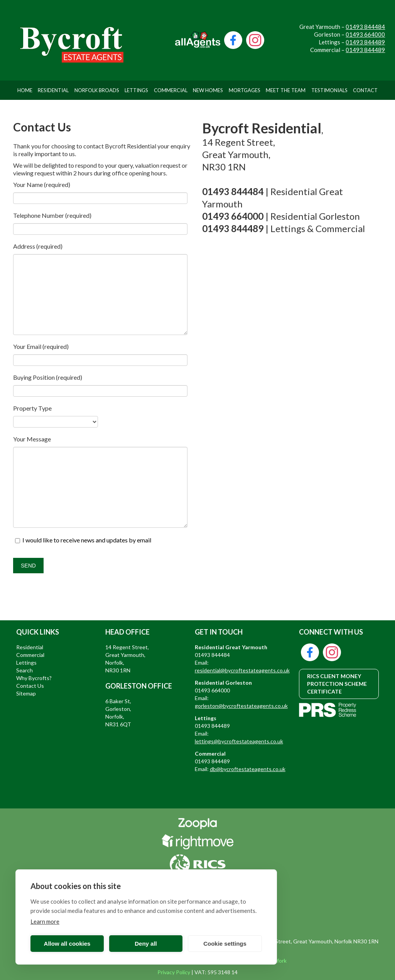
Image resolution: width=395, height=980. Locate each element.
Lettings (136, 90)
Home (25, 90)
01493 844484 (365, 27)
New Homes (208, 90)
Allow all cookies (67, 944)
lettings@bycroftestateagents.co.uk (239, 741)
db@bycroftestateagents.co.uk (248, 769)
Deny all (146, 944)
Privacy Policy (174, 972)
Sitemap (26, 693)
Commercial (171, 90)
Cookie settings (225, 944)
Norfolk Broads (97, 90)
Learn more (45, 921)
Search (24, 670)
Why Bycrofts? (34, 678)
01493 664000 (365, 34)
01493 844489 (365, 42)
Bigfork (278, 961)
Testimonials (329, 90)
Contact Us (30, 686)
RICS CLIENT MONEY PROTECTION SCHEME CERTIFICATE (337, 684)
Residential (53, 90)
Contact (365, 90)
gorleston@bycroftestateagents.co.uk (241, 706)
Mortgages (245, 90)
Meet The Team (286, 90)
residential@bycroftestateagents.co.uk (242, 670)
